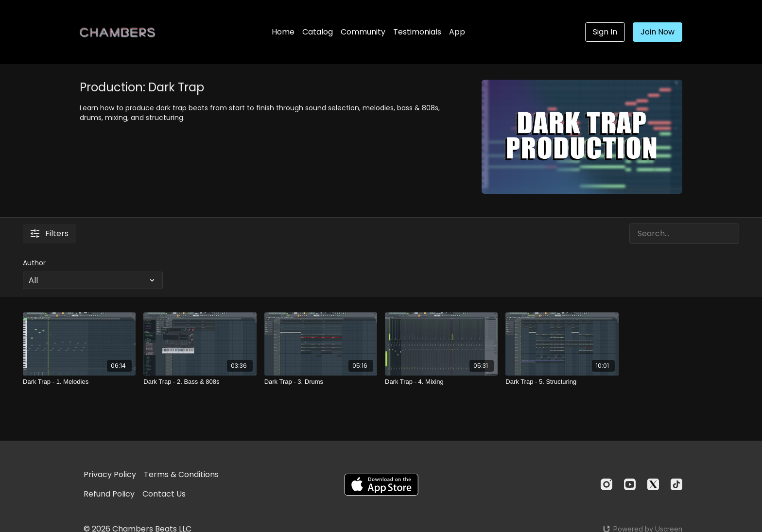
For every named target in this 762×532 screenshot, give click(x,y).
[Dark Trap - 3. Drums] (321, 382)
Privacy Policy (110, 474)
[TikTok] (676, 484)
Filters (50, 233)
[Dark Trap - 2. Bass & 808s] (200, 382)
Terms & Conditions (181, 474)
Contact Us (164, 494)
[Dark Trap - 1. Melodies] (79, 382)
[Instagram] (606, 484)
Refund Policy (109, 494)
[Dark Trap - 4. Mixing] (441, 382)
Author (34, 263)
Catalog (318, 32)
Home (283, 32)
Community (363, 32)
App (457, 32)
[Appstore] (381, 485)
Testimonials (417, 32)
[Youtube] (630, 484)
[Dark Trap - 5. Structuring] (562, 382)
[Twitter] (653, 484)
